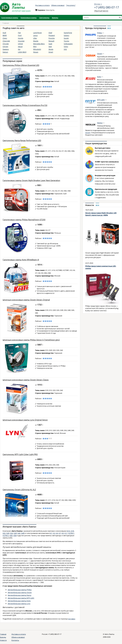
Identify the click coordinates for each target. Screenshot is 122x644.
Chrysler (6, 44)
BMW (5, 35)
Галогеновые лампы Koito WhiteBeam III (21, 260)
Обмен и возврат (58, 5)
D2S (4, 533)
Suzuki (66, 38)
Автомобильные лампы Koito (19, 601)
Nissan (36, 52)
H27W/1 (71, 533)
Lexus (35, 35)
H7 (60, 533)
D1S (69, 531)
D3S (12, 533)
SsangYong (68, 33)
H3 (54, 533)
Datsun (5, 52)
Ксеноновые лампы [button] (29, 18)
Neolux (100, 123)
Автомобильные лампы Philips (20, 590)
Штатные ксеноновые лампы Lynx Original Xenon (25, 420)
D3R (15, 533)
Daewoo (6, 49)
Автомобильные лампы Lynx (19, 604)
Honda (21, 38)
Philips (100, 33)
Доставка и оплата (42, 5)
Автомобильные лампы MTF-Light (21, 598)
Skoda (51, 49)
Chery (5, 38)
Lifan (35, 38)
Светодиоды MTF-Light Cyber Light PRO (20, 454)
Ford (20, 35)
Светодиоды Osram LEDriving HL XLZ (19, 490)
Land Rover (37, 33)
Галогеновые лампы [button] (10, 18)
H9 (63, 533)
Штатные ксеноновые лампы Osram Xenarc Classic (26, 380)
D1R (72, 531)
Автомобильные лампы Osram (20, 592)
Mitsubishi (37, 49)
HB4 (15, 535)
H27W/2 (6, 535)
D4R (23, 533)
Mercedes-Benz (39, 44)
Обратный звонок (101, 11)
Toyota (66, 41)
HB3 (11, 535)
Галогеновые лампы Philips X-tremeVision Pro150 (25, 105)
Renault (51, 41)
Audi (4, 33)
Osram (100, 54)
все (109, 28)
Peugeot (52, 35)
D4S (19, 533)
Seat (50, 47)
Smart (51, 52)
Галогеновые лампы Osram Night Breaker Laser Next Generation (31, 180)
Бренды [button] (55, 18)
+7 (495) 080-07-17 (107, 7)
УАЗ (65, 49)
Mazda (36, 41)
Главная (3, 634)
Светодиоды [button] (44, 18)
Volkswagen (68, 44)
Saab (50, 44)
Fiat (19, 33)
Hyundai (21, 41)
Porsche (52, 38)
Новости (3, 640)
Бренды (3, 637)
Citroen (5, 47)
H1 (51, 533)
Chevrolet (6, 41)
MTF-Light (101, 100)
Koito (99, 77)
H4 (57, 533)
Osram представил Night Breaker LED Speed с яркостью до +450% (101, 214)
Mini (35, 47)
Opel (50, 33)
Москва (98, 4)
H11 (66, 533)
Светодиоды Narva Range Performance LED (22, 140)
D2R (8, 533)
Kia (19, 49)
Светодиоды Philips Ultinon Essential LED (21, 65)
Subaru (66, 35)
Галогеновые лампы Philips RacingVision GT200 (24, 220)
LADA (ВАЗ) (22, 52)
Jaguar (20, 47)
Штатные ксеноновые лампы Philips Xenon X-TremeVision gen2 (31, 340)
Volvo (66, 47)
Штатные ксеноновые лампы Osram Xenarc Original (26, 300)
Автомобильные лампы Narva (19, 595)
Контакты (15, 640)
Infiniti (20, 44)
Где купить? (71, 5)
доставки (72, 619)
